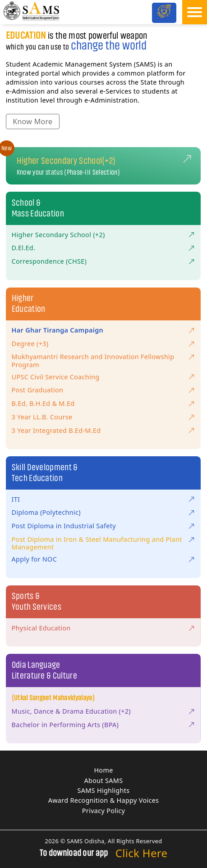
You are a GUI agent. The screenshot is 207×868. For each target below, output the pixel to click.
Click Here (142, 853)
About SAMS (104, 780)
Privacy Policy (103, 811)
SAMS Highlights (104, 790)
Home (103, 770)
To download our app (74, 853)
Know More (32, 121)
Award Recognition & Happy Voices (104, 800)
